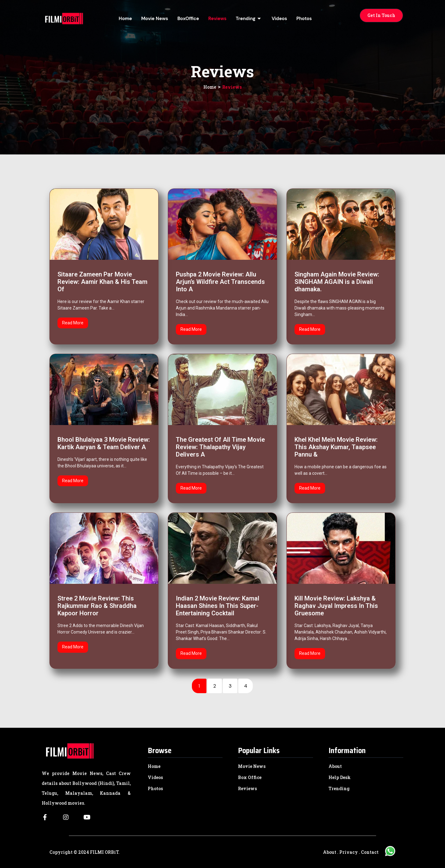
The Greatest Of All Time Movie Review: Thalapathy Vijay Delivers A (220, 447)
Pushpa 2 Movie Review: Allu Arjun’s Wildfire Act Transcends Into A (220, 282)
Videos (279, 19)
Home (125, 19)
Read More (73, 323)
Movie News (155, 19)
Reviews (217, 19)
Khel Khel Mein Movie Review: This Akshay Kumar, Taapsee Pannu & (336, 447)
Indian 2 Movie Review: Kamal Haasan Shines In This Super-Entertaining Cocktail (218, 606)
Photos (304, 19)
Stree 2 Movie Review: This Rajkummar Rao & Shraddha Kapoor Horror (97, 606)
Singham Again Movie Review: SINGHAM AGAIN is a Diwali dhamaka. (337, 282)
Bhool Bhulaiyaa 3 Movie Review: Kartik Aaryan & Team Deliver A (104, 443)
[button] (381, 15)
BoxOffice (188, 19)
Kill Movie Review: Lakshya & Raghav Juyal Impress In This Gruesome (336, 606)
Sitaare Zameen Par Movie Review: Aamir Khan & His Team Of (102, 282)
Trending (249, 19)
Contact (370, 852)
